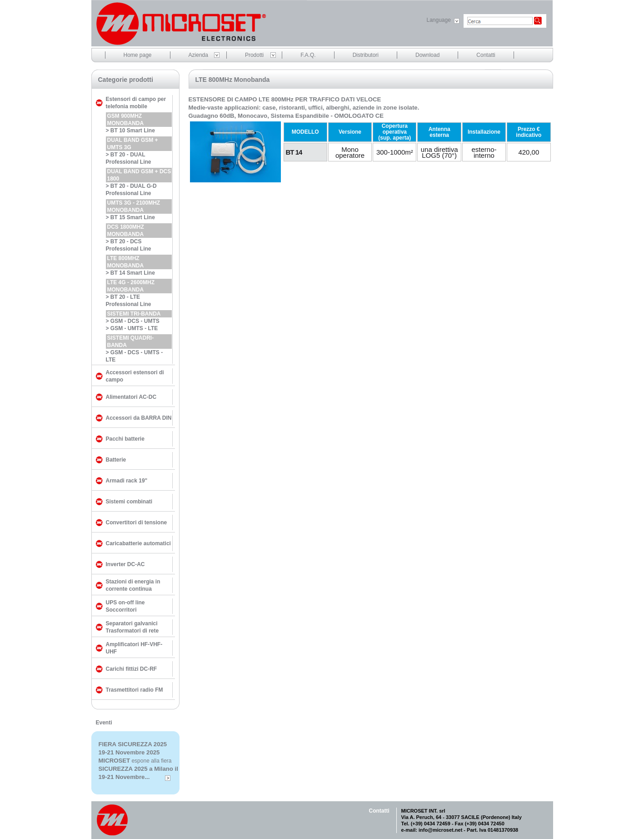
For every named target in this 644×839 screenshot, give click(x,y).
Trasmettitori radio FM (135, 690)
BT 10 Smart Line (133, 131)
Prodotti (254, 55)
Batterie (116, 460)
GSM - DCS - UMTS (135, 321)
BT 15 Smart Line (133, 217)
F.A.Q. (308, 55)
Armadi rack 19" (127, 481)
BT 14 (294, 152)
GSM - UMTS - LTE (134, 328)
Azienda (198, 55)
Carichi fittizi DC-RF (132, 669)
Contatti (486, 55)
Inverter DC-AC (125, 564)
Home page (138, 55)
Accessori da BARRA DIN (139, 418)
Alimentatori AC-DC (131, 397)
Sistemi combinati (129, 502)
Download (427, 55)
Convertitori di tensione (137, 522)
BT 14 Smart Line (133, 273)
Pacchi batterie (125, 439)
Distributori (366, 55)
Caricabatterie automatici (138, 543)
